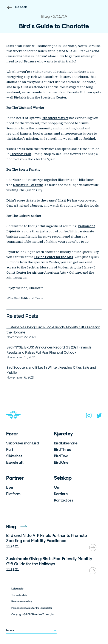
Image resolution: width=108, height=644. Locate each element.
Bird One (61, 462)
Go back (21, 7)
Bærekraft (15, 462)
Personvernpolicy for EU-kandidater (32, 608)
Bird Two (61, 456)
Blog (17, 527)
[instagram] (89, 416)
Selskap (63, 478)
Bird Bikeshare (66, 443)
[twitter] (99, 416)
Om (57, 487)
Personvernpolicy (22, 602)
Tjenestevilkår (19, 595)
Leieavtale (17, 589)
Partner (15, 478)
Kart (10, 450)
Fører (12, 434)
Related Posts (22, 316)
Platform (13, 494)
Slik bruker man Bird (22, 443)
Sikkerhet (14, 456)
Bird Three (63, 450)
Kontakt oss (63, 500)
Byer (10, 487)
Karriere (61, 494)
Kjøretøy (63, 434)
